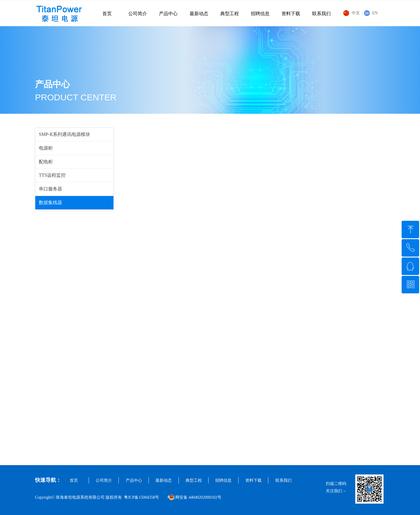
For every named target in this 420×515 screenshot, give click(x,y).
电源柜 (46, 148)
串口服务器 (50, 189)
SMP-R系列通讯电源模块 (64, 134)
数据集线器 (50, 203)
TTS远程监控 (52, 175)
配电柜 (46, 162)
